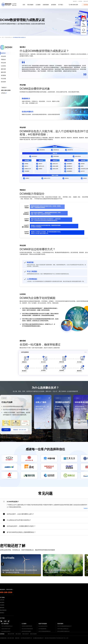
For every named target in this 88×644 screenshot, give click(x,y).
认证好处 (3, 66)
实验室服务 (46, 5)
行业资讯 (2, 605)
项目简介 (3, 53)
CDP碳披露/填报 (42, 629)
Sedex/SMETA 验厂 (6, 629)
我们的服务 (30, 5)
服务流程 (3, 69)
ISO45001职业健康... (27, 631)
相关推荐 (3, 82)
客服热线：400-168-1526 (20, 430)
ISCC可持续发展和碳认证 (44, 631)
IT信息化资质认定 (8, 37)
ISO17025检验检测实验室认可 (64, 626)
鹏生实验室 (18, 634)
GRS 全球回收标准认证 (7, 626)
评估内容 (3, 56)
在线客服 (80, 1)
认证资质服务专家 (14, 5)
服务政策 (75, 1)
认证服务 (38, 5)
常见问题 (3, 79)
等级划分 (3, 59)
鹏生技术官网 (11, 634)
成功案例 (54, 5)
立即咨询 (3, 93)
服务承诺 (17, 638)
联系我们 (2, 613)
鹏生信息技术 (26, 634)
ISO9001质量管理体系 (27, 626)
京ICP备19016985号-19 (26, 638)
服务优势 (3, 72)
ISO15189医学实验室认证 (63, 631)
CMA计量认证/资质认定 (63, 629)
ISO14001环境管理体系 (27, 629)
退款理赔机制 (3, 610)
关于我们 (61, 5)
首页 (24, 5)
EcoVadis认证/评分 (6, 631)
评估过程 (3, 63)
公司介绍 (2, 600)
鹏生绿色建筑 (33, 634)
